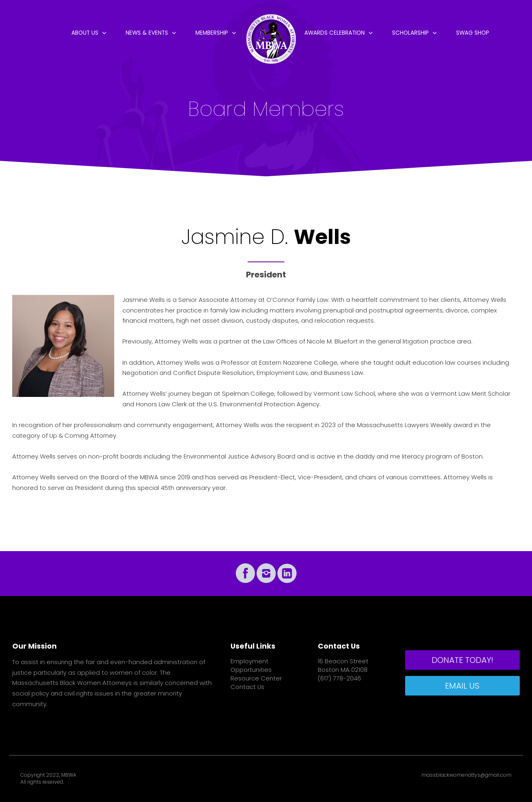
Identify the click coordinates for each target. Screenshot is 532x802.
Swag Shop (473, 33)
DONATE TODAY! (462, 660)
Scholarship (410, 33)
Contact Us (247, 687)
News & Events (147, 33)
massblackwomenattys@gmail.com (467, 775)
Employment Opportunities (251, 666)
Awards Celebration (335, 33)
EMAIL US (462, 686)
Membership (212, 33)
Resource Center (256, 678)
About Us (85, 33)
